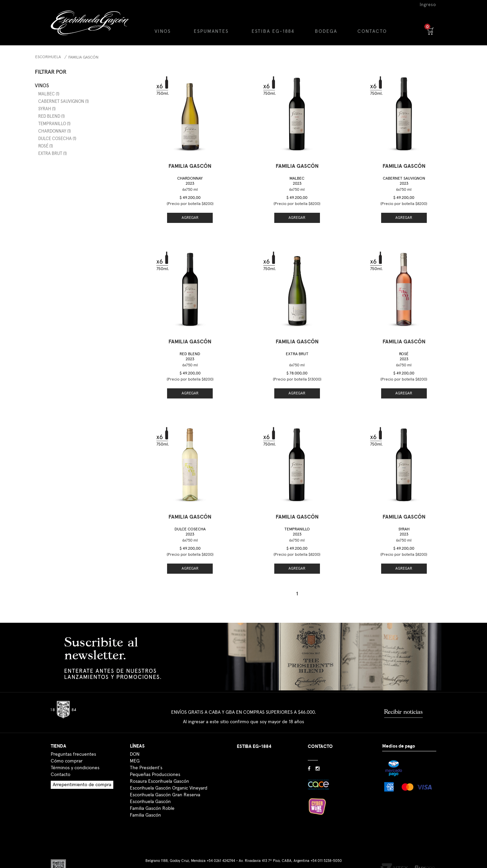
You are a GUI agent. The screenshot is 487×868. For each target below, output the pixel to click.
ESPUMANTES (211, 31)
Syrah (404, 525)
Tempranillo (297, 525)
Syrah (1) (47, 109)
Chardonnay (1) (54, 131)
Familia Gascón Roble (152, 799)
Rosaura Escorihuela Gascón (159, 772)
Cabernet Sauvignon (404, 181)
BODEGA (326, 31)
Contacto (61, 765)
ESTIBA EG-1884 (273, 31)
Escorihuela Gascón (150, 792)
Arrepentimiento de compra (82, 775)
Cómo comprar (67, 752)
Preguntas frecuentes (73, 745)
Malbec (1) (49, 94)
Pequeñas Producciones (155, 765)
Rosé (404, 349)
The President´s (146, 758)
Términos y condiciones (75, 758)
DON (135, 745)
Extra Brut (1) (52, 154)
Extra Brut (297, 349)
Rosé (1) (45, 146)
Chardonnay (190, 181)
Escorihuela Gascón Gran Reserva (165, 785)
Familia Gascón (83, 58)
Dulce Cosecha (190, 525)
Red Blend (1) (51, 117)
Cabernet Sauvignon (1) (63, 102)
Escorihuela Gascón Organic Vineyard (169, 779)
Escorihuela (48, 57)
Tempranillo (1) (54, 124)
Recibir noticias (403, 702)
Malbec (297, 181)
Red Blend (190, 357)
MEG (135, 752)
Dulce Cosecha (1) (57, 139)
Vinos (42, 86)
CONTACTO (372, 31)
